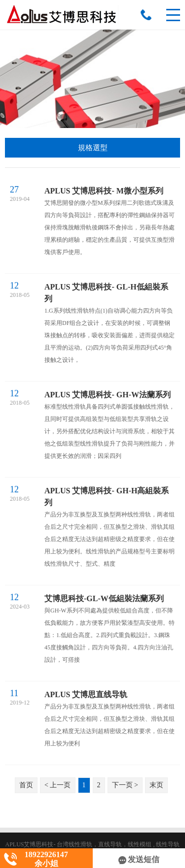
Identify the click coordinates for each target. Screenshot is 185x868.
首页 (26, 785)
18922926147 (146, 15)
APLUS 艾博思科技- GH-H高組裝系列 (107, 497)
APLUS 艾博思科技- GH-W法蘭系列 (108, 395)
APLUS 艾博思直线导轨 (86, 694)
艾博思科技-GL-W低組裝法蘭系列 (104, 598)
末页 (156, 785)
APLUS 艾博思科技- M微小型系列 (104, 191)
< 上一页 (57, 785)
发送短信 (139, 859)
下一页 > (125, 785)
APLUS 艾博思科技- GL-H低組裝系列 (106, 293)
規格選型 (93, 148)
